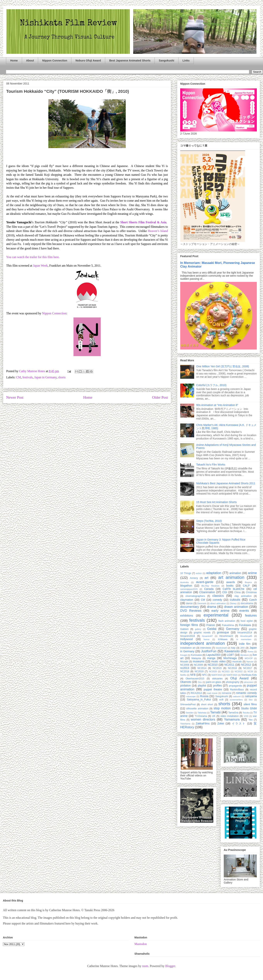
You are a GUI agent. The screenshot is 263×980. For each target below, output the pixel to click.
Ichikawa (223, 639)
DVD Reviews (191, 611)
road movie (212, 693)
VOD (246, 716)
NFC (204, 675)
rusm (145, 966)
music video (218, 661)
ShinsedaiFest (188, 705)
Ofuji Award (239, 678)
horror (207, 639)
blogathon (186, 586)
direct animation (218, 603)
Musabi (184, 662)
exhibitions (187, 616)
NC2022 (239, 671)
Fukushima (228, 625)
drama (212, 607)
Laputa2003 (213, 655)
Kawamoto (232, 651)
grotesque (223, 632)
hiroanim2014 (245, 633)
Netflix (183, 675)
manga (211, 658)
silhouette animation (197, 709)
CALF (246, 586)
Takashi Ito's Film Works (211, 465)
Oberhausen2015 (195, 679)
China (237, 592)
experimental (216, 615)
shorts (62, 377)
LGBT (230, 655)
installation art (188, 648)
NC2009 (198, 665)
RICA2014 (196, 693)
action (199, 573)
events (244, 611)
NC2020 (213, 671)
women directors (203, 719)
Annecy (194, 578)
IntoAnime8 (221, 648)
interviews (206, 648)
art (207, 578)
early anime (220, 611)
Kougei (184, 655)
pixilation (185, 686)
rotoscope (191, 696)
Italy (233, 648)
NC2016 (232, 668)
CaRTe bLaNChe (234, 589)
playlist (202, 686)
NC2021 (226, 671)
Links (186, 61)
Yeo (251, 720)
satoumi (237, 696)
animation (235, 573)
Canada (209, 589)
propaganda (235, 686)
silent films (250, 704)
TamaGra (233, 713)
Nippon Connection (55, 61)
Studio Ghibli (249, 708)
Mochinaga (230, 658)
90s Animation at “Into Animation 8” (217, 405)
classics (218, 596)
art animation (231, 577)
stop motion (222, 708)
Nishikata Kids (249, 675)
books (230, 586)
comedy (217, 600)
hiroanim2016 (188, 636)
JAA (242, 648)
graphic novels (202, 633)
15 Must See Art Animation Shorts (216, 502)
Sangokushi (166, 61)
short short (207, 705)
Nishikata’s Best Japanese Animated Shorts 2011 (226, 483)
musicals (237, 662)
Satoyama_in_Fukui (199, 699)
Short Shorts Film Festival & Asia (143, 222)
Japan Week (40, 266)
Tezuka (246, 713)
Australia (184, 582)
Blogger (170, 966)
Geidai (212, 629)
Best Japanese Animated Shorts (130, 61)
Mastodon (141, 944)
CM (18, 377)
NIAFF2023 (217, 675)
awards (231, 582)
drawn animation (236, 607)
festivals (28, 377)
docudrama (247, 603)
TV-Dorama (201, 716)
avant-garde (205, 582)
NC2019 (199, 671)
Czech (253, 600)
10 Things (186, 573)
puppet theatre (213, 689)
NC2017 (248, 668)
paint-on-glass (214, 682)
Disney (233, 603)
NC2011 (229, 665)
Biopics (248, 582)
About (30, 61)
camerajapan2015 (189, 589)
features (251, 615)
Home (14, 61)
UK (214, 716)
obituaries (217, 679)
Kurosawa (196, 655)
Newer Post (15, 397)
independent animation (203, 643)
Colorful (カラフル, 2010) (211, 385)
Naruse (250, 662)
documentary (190, 607)
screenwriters (236, 700)
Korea (250, 652)
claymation (187, 600)
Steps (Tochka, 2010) (209, 521)
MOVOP (249, 658)
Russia (204, 696)
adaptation (214, 573)
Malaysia (196, 658)
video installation (230, 716)
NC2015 (217, 668)
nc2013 (185, 668)
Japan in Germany (45, 377)
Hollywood (187, 639)
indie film (245, 644)
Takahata (202, 713)
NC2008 (185, 665)
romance (227, 693)
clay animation (243, 596)
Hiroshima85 (246, 636)
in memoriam (244, 639)
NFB (193, 675)
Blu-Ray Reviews (210, 586)
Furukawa (245, 625)
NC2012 (246, 665)
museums (199, 661)
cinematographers (195, 596)
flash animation (227, 621)
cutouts (235, 600)
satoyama (251, 696)
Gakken (184, 629)
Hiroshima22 (226, 636)
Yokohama (185, 724)
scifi (221, 700)
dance (189, 603)
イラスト (239, 723)
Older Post (160, 397)
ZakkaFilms (203, 723)
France (211, 625)
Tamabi (215, 712)
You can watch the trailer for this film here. (33, 257)
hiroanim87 (207, 636)
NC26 (250, 671)
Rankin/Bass (237, 690)
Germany (233, 629)
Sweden (190, 713)
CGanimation (207, 592)
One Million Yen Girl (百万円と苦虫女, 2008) (223, 366)
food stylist (247, 621)
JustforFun (209, 651)
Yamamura (232, 719)
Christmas (251, 592)
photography (233, 682)
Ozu (200, 682)
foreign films (189, 625)
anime (252, 573)
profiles (217, 686)
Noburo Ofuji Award (88, 61)
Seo (251, 700)
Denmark (202, 603)
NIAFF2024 (232, 675)
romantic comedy (246, 693)
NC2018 (185, 671)
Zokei (221, 723)
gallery (198, 629)
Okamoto (186, 682)
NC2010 (213, 665)
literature (245, 655)
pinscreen (249, 682)
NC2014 (202, 668)
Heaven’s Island (158, 231)
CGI (225, 592)
